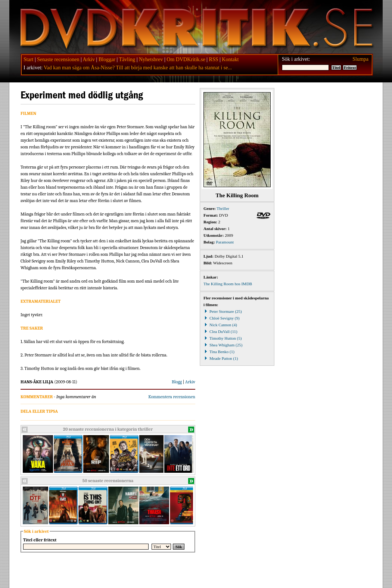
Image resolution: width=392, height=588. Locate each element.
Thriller (223, 208)
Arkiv (89, 59)
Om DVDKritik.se (186, 59)
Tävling (127, 59)
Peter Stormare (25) (223, 311)
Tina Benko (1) (219, 352)
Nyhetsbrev (151, 59)
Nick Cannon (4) (220, 325)
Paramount (225, 242)
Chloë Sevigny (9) (222, 318)
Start (28, 59)
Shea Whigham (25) (223, 345)
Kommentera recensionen (172, 397)
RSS (214, 59)
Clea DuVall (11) (220, 331)
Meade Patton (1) (221, 358)
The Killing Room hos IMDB (228, 284)
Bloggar (107, 59)
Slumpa (360, 59)
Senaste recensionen (58, 59)
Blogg (177, 382)
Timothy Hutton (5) (223, 338)
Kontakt (230, 59)
